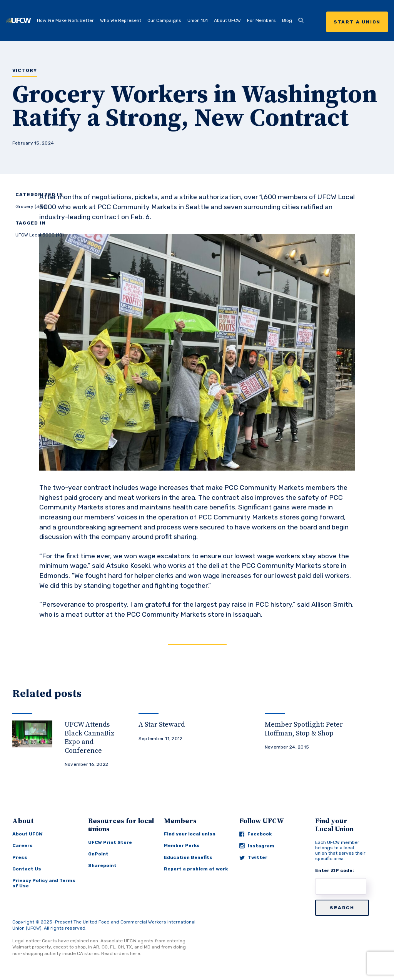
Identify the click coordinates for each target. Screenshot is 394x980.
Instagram (257, 846)
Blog (287, 20)
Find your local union (190, 834)
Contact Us (27, 869)
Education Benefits (188, 857)
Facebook (255, 834)
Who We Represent (121, 20)
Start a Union (357, 22)
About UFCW (227, 20)
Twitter (253, 857)
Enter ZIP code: (335, 870)
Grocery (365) (31, 206)
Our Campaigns (164, 20)
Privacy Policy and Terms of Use (44, 883)
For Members (261, 20)
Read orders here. (121, 953)
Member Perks (182, 845)
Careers (23, 845)
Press (20, 857)
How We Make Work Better (65, 20)
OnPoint (98, 854)
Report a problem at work (196, 869)
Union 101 (198, 20)
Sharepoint (102, 865)
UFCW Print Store (110, 842)
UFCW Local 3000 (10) (40, 235)
